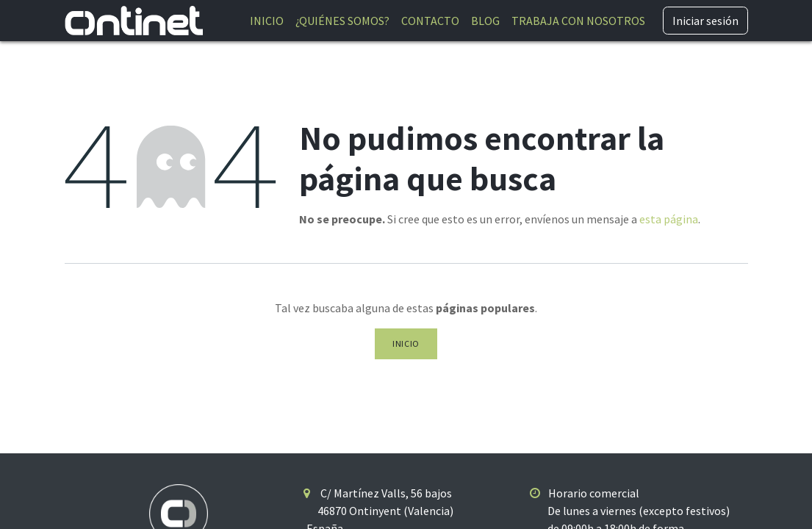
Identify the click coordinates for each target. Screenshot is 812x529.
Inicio (406, 343)
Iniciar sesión (705, 21)
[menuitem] (267, 21)
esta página (669, 219)
